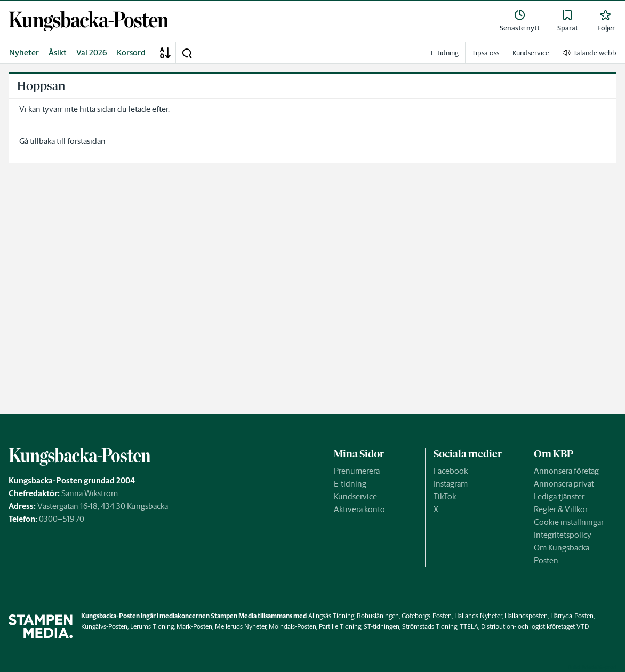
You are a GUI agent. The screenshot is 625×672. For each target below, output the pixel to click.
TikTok (445, 496)
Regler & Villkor (561, 509)
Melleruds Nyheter (241, 626)
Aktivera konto (359, 509)
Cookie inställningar (569, 522)
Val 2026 (92, 52)
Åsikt (58, 52)
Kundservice (355, 496)
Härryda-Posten (572, 616)
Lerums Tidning (152, 626)
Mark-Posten (194, 626)
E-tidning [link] (445, 53)
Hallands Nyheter (478, 616)
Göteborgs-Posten (427, 616)
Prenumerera (357, 471)
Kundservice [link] (531, 53)
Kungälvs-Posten (104, 626)
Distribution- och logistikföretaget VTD (535, 626)
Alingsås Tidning (331, 616)
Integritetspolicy (563, 535)
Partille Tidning (340, 626)
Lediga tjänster (559, 496)
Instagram (451, 484)
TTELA (469, 626)
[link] (89, 21)
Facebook (451, 471)
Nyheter (24, 52)
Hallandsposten (526, 616)
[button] (187, 53)
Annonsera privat (564, 484)
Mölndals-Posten (293, 626)
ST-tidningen (382, 626)
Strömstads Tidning (430, 626)
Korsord (131, 52)
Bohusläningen (378, 616)
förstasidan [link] (86, 141)
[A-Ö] (165, 53)
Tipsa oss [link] (486, 53)
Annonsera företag (566, 471)
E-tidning (350, 484)
